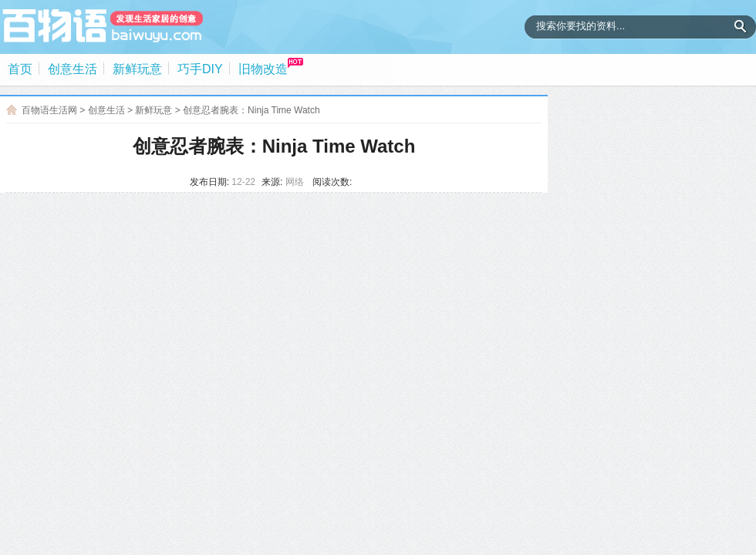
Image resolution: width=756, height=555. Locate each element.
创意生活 (73, 69)
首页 (20, 69)
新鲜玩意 (137, 69)
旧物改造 (263, 69)
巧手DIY (200, 69)
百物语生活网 (49, 110)
